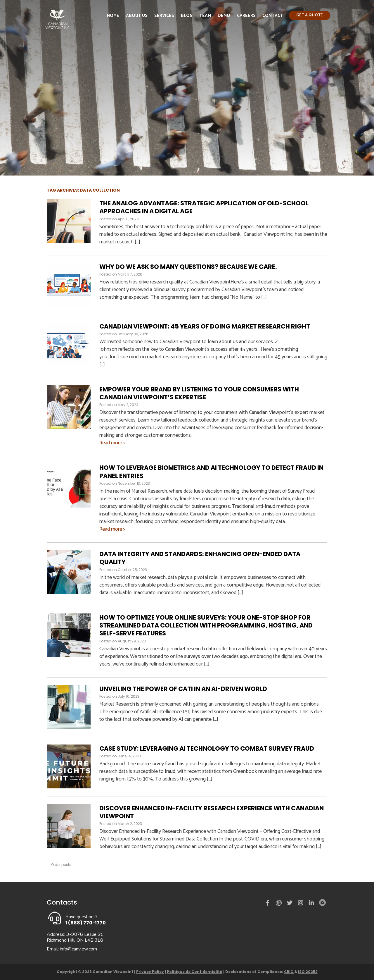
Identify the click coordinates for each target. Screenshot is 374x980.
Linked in (311, 904)
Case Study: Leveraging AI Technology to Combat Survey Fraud (207, 748)
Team (205, 16)
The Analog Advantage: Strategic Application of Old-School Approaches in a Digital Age (204, 207)
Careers (246, 16)
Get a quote (310, 15)
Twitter (290, 904)
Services (164, 16)
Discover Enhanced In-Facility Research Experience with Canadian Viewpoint (212, 812)
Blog (187, 16)
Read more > (112, 443)
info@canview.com (78, 949)
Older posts (59, 865)
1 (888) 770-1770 (86, 923)
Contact (273, 16)
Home (113, 16)
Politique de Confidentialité (195, 972)
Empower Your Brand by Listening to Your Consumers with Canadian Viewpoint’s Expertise (199, 393)
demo (280, 903)
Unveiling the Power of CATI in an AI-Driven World (184, 689)
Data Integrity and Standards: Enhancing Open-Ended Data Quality (200, 558)
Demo (224, 16)
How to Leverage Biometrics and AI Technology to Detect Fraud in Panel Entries (211, 472)
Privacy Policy (150, 972)
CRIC (289, 972)
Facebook (269, 904)
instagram (301, 904)
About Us (137, 16)
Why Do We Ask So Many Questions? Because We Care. (188, 267)
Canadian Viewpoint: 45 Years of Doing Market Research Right (205, 326)
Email (322, 903)
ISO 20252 (308, 972)
